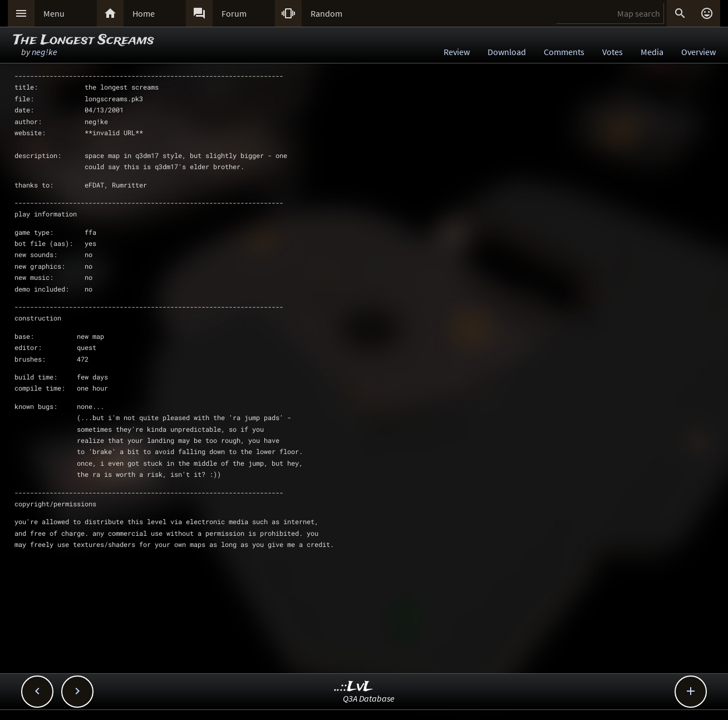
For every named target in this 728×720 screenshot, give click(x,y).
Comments (564, 52)
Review (457, 52)
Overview (699, 52)
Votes (613, 52)
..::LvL (354, 687)
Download (507, 52)
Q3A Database (369, 698)
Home (144, 13)
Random (326, 13)
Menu (54, 13)
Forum (234, 13)
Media (652, 52)
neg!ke (45, 52)
